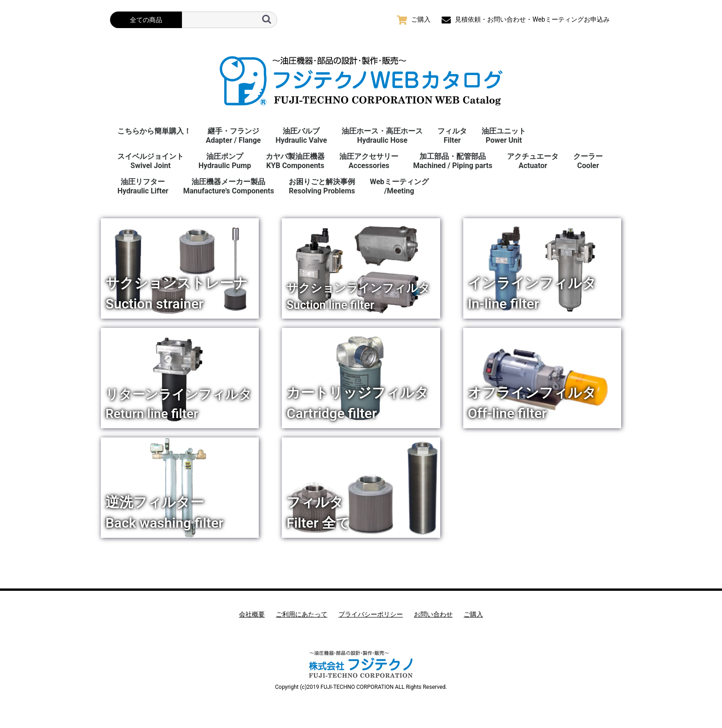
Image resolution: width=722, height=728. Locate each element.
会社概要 (252, 614)
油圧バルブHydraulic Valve (301, 136)
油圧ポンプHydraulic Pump (225, 161)
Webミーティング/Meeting (399, 186)
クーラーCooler (588, 161)
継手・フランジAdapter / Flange (233, 136)
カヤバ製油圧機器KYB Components (295, 161)
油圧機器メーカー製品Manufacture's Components (229, 186)
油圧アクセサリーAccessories (369, 161)
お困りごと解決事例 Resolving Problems (322, 186)
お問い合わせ (433, 614)
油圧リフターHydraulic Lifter (143, 186)
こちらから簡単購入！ (154, 131)
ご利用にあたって (302, 614)
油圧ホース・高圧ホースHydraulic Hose (382, 136)
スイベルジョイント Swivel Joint (151, 161)
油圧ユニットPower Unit (504, 136)
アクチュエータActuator (533, 161)
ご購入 (473, 614)
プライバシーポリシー (371, 614)
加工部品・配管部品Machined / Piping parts (453, 161)
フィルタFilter (452, 136)
